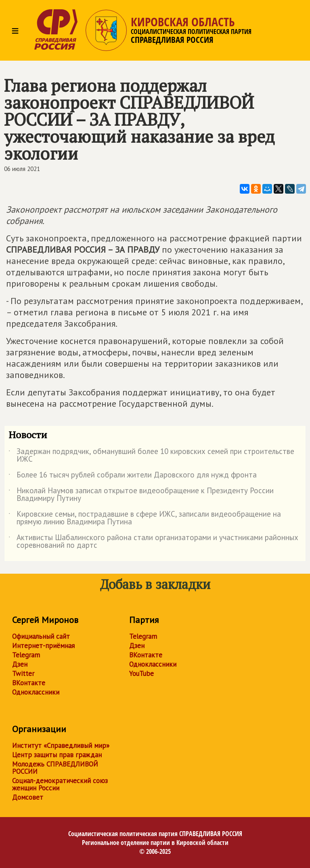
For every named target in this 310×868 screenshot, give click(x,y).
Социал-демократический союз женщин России (60, 784)
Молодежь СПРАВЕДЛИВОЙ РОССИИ (55, 768)
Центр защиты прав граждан (57, 755)
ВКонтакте (29, 683)
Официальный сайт (41, 636)
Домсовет (28, 797)
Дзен (20, 664)
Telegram (26, 655)
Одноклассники (36, 692)
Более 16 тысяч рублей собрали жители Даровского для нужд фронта (133, 476)
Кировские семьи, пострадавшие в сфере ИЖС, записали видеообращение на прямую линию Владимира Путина (145, 518)
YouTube (141, 674)
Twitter (23, 674)
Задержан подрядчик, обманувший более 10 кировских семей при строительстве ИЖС (151, 456)
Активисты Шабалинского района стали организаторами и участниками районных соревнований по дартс (153, 542)
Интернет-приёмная (43, 646)
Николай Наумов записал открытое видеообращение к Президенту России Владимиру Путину (141, 495)
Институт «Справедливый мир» (61, 746)
